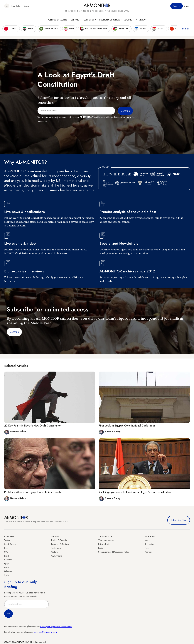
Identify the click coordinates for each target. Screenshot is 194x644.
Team (148, 548)
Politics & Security (57, 20)
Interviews (141, 20)
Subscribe (177, 6)
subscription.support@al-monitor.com (56, 627)
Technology (89, 20)
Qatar (7, 567)
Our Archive (57, 556)
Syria (6, 575)
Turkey (7, 540)
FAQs (101, 548)
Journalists (150, 544)
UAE (6, 552)
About (148, 540)
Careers (149, 552)
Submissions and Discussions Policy (114, 552)
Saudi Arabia (10, 544)
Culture (75, 20)
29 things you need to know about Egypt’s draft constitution (135, 492)
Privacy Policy (104, 544)
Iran (6, 548)
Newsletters (16, 6)
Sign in (187, 6)
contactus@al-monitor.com (45, 632)
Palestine (8, 560)
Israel (7, 556)
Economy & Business (110, 20)
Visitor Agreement (106, 540)
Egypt (7, 564)
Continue (14, 332)
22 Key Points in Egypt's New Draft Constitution (33, 426)
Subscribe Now (179, 520)
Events (26, 6)
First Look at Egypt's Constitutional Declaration (127, 426)
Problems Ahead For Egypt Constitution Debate (33, 492)
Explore (128, 20)
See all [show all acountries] (186, 29)
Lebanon (8, 571)
